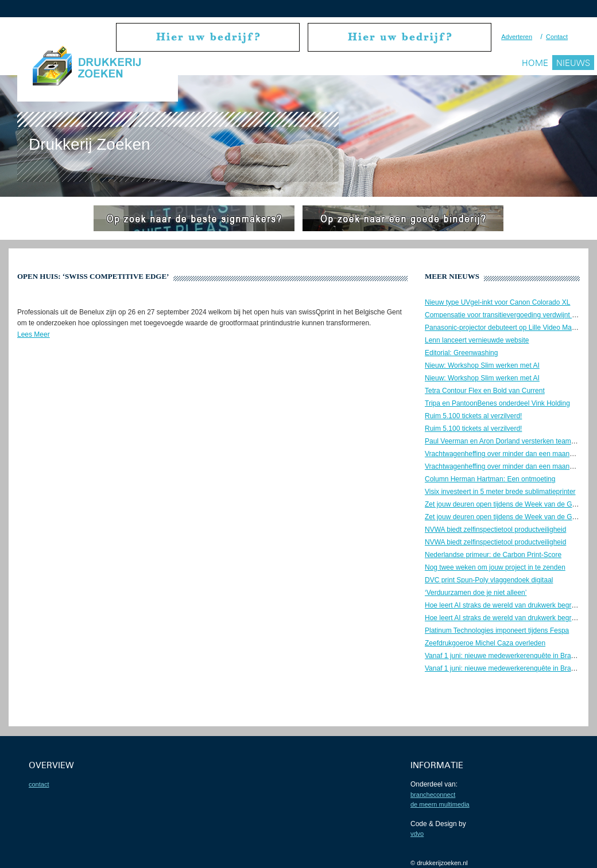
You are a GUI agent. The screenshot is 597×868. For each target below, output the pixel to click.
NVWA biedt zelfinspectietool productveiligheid (495, 530)
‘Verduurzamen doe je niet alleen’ (476, 593)
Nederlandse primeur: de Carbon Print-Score (493, 555)
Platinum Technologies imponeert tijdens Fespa (497, 630)
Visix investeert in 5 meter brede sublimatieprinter (500, 492)
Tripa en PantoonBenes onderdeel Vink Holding (497, 403)
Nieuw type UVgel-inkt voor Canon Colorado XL (497, 302)
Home (535, 63)
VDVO (417, 834)
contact (39, 784)
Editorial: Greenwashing (461, 353)
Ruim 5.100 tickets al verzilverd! (473, 416)
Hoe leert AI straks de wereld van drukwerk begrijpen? (507, 605)
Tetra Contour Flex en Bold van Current (485, 391)
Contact (557, 37)
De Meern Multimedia (440, 804)
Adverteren (517, 37)
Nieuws (573, 63)
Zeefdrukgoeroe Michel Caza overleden (485, 643)
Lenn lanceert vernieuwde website (477, 340)
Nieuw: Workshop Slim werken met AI (482, 365)
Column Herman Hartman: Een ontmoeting (490, 479)
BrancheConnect (433, 795)
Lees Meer (34, 334)
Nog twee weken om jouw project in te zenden (495, 567)
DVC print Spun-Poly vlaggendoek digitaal (489, 580)
